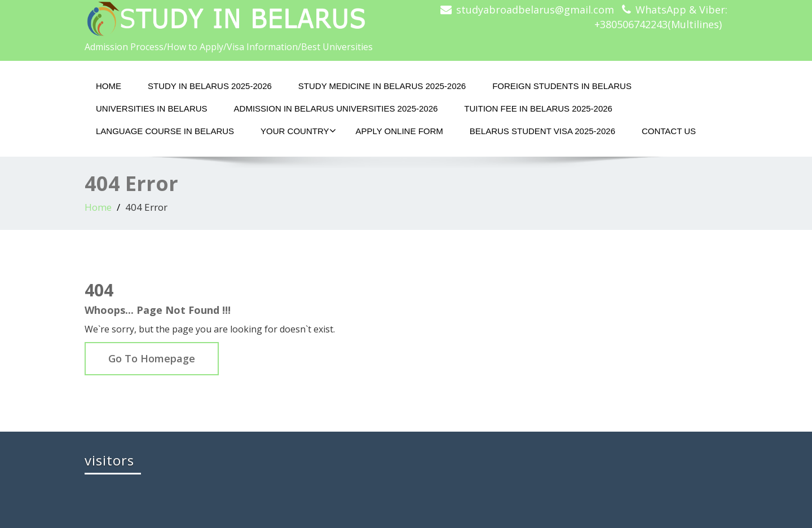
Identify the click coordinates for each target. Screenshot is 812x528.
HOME (109, 86)
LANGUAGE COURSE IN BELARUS (165, 131)
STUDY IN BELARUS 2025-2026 (210, 86)
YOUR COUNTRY (298, 131)
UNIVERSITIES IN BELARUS (152, 108)
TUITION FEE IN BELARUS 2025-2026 (538, 108)
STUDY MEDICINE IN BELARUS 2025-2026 (382, 86)
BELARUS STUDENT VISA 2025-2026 (542, 131)
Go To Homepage (152, 358)
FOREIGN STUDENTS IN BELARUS (562, 86)
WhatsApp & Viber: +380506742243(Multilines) (661, 17)
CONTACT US (669, 131)
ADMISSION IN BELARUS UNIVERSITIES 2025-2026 (336, 108)
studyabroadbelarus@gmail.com (535, 10)
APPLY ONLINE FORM (399, 131)
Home (98, 207)
